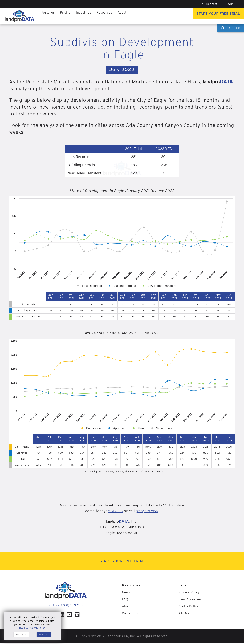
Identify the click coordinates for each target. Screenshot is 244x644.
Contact (210, 4)
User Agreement (192, 600)
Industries (87, 16)
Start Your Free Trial (213, 16)
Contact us (112, 511)
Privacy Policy (190, 593)
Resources (109, 16)
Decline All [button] (21, 635)
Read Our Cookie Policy (32, 628)
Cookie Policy (190, 607)
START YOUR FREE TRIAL (122, 562)
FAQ (125, 600)
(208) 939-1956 (149, 511)
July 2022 (122, 69)
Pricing (67, 16)
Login (230, 4)
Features (49, 16)
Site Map (186, 614)
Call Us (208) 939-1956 (65, 606)
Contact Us (131, 614)
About (128, 16)
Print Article (231, 28)
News (126, 593)
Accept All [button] (44, 635)
